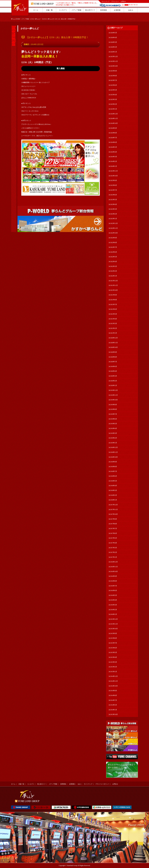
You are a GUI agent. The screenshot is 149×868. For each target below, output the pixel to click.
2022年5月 (114, 257)
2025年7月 (114, 80)
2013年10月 (114, 714)
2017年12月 (114, 505)
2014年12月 (114, 676)
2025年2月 (114, 104)
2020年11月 (114, 343)
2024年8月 (114, 133)
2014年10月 (114, 686)
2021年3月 (114, 324)
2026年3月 (114, 42)
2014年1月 (114, 710)
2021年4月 (114, 319)
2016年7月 (114, 586)
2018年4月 (114, 486)
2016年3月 (114, 605)
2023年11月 (114, 171)
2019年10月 (114, 400)
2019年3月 (114, 433)
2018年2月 (114, 495)
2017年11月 (114, 510)
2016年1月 (114, 614)
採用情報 (63, 784)
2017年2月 (114, 552)
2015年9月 (114, 633)
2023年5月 (114, 200)
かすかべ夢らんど (35, 19)
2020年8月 (114, 357)
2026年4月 (114, 38)
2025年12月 (114, 57)
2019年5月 (114, 424)
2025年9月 (114, 71)
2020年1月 (114, 385)
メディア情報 (25, 19)
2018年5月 (114, 481)
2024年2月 (114, 161)
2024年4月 (114, 152)
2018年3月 (114, 490)
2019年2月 (114, 438)
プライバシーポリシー (102, 784)
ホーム (13, 784)
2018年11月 (114, 452)
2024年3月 (114, 157)
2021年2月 (114, 328)
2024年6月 (114, 142)
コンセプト (31, 784)
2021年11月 (114, 285)
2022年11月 (114, 228)
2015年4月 (114, 657)
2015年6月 (114, 648)
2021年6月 (114, 309)
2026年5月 (114, 33)
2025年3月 (114, 99)
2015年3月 (114, 662)
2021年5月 (114, 314)
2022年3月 (114, 266)
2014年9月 (114, 691)
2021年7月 (114, 304)
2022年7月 (114, 247)
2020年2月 (114, 381)
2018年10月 (114, 457)
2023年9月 (114, 180)
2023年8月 (114, 185)
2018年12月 (114, 447)
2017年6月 (114, 533)
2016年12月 (114, 562)
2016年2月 (114, 610)
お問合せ (123, 1)
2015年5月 (114, 652)
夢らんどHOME (16, 19)
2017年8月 (114, 524)
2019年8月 (114, 409)
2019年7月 (114, 414)
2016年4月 (114, 600)
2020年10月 (114, 347)
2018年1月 (114, 500)
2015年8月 (114, 638)
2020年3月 (114, 376)
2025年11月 (114, 61)
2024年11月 (114, 118)
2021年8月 (114, 300)
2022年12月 (114, 223)
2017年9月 (114, 519)
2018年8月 (114, 467)
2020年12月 (114, 338)
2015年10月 (114, 629)
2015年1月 (114, 672)
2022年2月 (114, 271)
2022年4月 (114, 262)
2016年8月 (114, 581)
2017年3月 (114, 548)
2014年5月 (114, 705)
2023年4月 (114, 204)
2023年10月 (114, 176)
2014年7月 (114, 700)
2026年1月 (114, 52)
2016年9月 (114, 576)
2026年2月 (114, 47)
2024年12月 (114, 114)
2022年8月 (114, 243)
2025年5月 (114, 90)
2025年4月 (114, 95)
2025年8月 (114, 76)
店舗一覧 (21, 784)
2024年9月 (114, 128)
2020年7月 (114, 362)
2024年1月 (114, 166)
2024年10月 (114, 123)
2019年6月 (114, 419)
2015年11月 (114, 624)
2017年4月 (114, 543)
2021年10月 (114, 290)
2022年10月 (114, 233)
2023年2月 (114, 214)
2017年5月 (114, 538)
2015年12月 (114, 619)
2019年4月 (114, 428)
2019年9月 (114, 405)
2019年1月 (114, 443)
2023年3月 (114, 209)
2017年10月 (114, 514)
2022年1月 (114, 276)
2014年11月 (114, 681)
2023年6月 (114, 195)
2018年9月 (114, 462)
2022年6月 (114, 252)
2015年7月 (114, 643)
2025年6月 (114, 85)
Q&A (79, 784)
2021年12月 (114, 281)
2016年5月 (114, 595)
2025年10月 (114, 66)
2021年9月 (114, 295)
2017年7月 (114, 529)
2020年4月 (114, 371)
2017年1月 (114, 557)
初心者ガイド (41, 784)
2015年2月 (114, 667)
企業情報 (72, 784)
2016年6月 (114, 590)
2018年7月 (114, 471)
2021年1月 (114, 333)
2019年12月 (114, 390)
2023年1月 (114, 219)
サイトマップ (106, 1)
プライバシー (115, 1)
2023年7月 (114, 190)
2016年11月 (114, 567)
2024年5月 (114, 147)
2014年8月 (114, 695)
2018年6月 (114, 476)
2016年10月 (114, 571)
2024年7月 (114, 138)
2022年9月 (114, 238)
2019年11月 (114, 395)
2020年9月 (114, 352)
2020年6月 (114, 366)
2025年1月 (114, 109)
